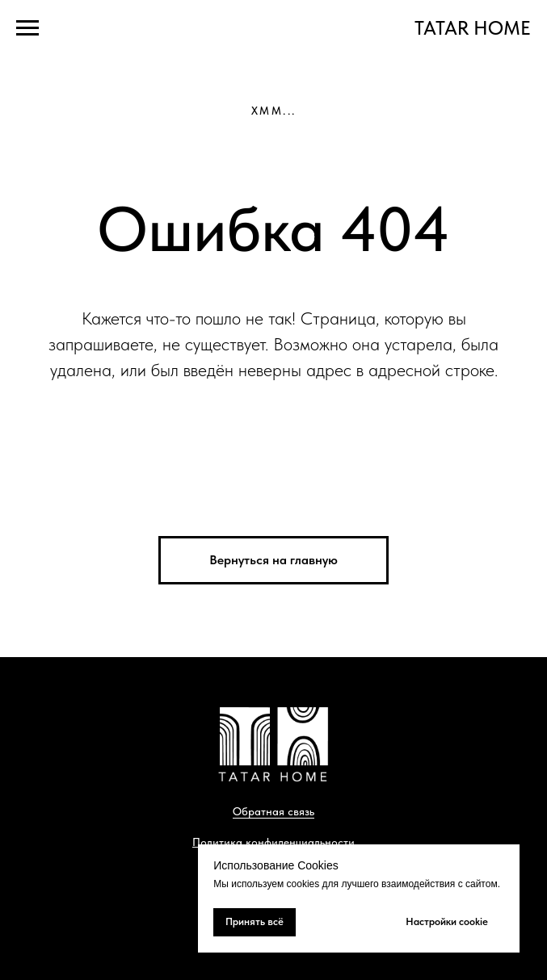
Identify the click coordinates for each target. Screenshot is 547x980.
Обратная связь (273, 811)
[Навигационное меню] (27, 28)
